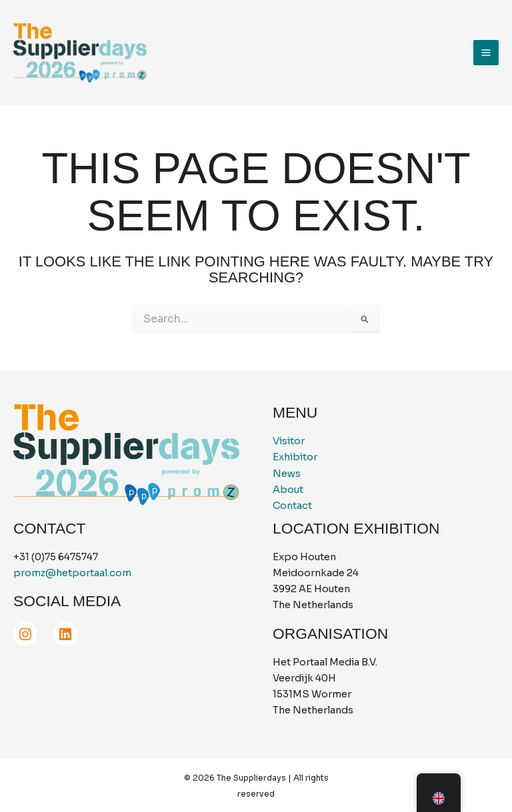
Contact (292, 506)
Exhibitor (295, 457)
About (288, 490)
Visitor (289, 441)
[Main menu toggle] (486, 53)
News (287, 474)
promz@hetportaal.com (72, 573)
